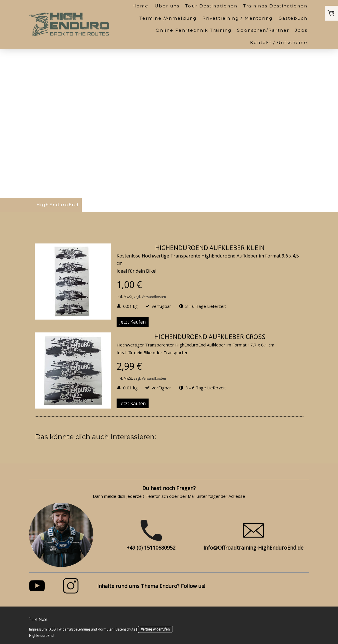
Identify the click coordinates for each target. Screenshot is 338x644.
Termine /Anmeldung (168, 18)
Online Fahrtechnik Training (194, 30)
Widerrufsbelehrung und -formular (86, 629)
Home (140, 6)
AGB (53, 629)
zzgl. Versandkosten (150, 297)
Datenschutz (125, 629)
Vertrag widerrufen (155, 629)
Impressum (38, 629)
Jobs (301, 30)
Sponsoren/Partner (263, 30)
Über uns (167, 6)
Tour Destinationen (211, 6)
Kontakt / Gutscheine (279, 42)
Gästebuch (293, 18)
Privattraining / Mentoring (238, 18)
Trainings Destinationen (275, 6)
